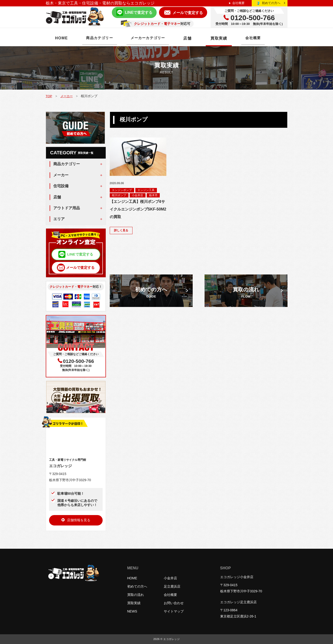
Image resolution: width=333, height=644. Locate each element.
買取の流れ (136, 595)
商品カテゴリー (102, 38)
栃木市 (154, 196)
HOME (62, 38)
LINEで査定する (139, 12)
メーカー (67, 96)
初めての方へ (274, 3)
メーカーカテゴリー (154, 38)
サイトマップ (174, 611)
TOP (49, 96)
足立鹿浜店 (172, 586)
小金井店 (138, 196)
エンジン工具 (146, 190)
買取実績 (227, 38)
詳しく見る (121, 231)
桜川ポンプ (119, 196)
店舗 (195, 38)
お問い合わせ (174, 603)
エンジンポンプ (122, 190)
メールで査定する (188, 13)
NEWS (132, 611)
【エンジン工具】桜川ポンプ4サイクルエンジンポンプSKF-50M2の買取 (137, 210)
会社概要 (238, 3)
